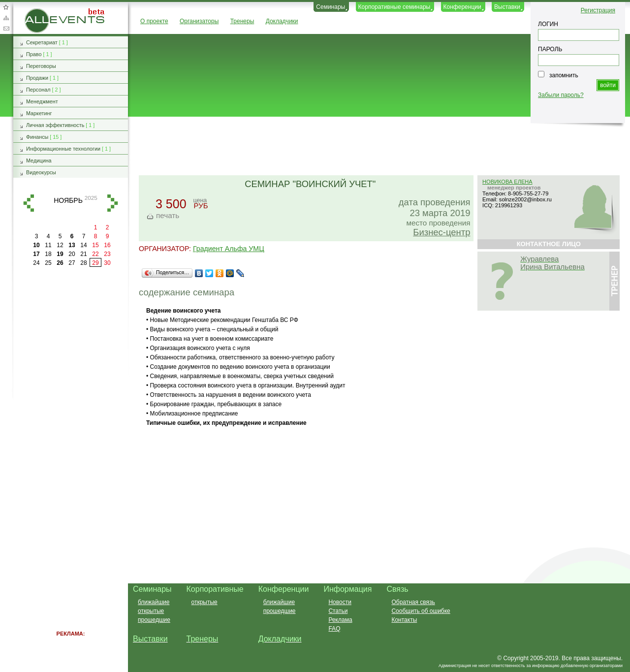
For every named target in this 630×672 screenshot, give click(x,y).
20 (72, 254)
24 (36, 263)
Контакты (404, 620)
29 (95, 263)
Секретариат (42, 42)
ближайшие (154, 602)
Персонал (38, 90)
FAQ (334, 629)
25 (48, 263)
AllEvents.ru (40, 12)
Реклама (340, 620)
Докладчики (282, 21)
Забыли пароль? (561, 95)
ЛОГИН (548, 24)
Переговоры (41, 66)
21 (83, 254)
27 (72, 263)
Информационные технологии (63, 149)
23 (107, 254)
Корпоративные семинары (394, 7)
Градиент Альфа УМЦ (229, 249)
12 (60, 245)
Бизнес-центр (441, 232)
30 (107, 263)
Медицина (39, 160)
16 (107, 245)
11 (48, 245)
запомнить (564, 75)
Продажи (37, 78)
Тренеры (242, 21)
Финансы (37, 137)
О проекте (154, 21)
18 (48, 254)
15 (95, 245)
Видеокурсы (41, 172)
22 (95, 254)
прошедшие (154, 620)
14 (83, 245)
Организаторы (199, 21)
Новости (340, 602)
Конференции (462, 7)
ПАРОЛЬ (550, 49)
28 (83, 263)
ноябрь (68, 200)
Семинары (331, 7)
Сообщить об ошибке (421, 611)
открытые (151, 611)
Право (34, 54)
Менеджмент (42, 101)
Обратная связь (6, 29)
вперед (113, 203)
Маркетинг (39, 113)
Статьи (338, 611)
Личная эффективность (55, 125)
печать (168, 215)
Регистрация (598, 10)
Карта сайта (6, 18)
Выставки (507, 7)
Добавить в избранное (6, 7)
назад (29, 203)
